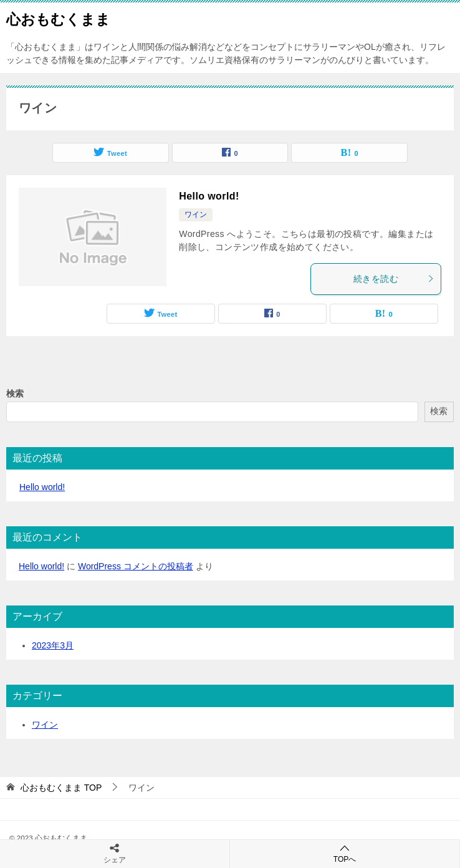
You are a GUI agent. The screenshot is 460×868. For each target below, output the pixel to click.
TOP (61, 788)
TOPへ (345, 853)
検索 (15, 393)
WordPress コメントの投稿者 (136, 566)
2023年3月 (53, 645)
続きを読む (394, 279)
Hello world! (209, 196)
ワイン (196, 215)
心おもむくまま (58, 18)
